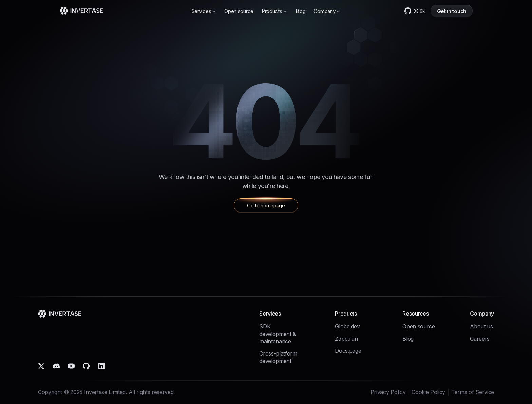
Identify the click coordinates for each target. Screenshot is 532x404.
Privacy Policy (388, 392)
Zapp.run (346, 339)
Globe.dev (347, 326)
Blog (301, 11)
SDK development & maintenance (278, 334)
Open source (239, 11)
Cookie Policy (428, 392)
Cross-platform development (278, 357)
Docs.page (348, 351)
